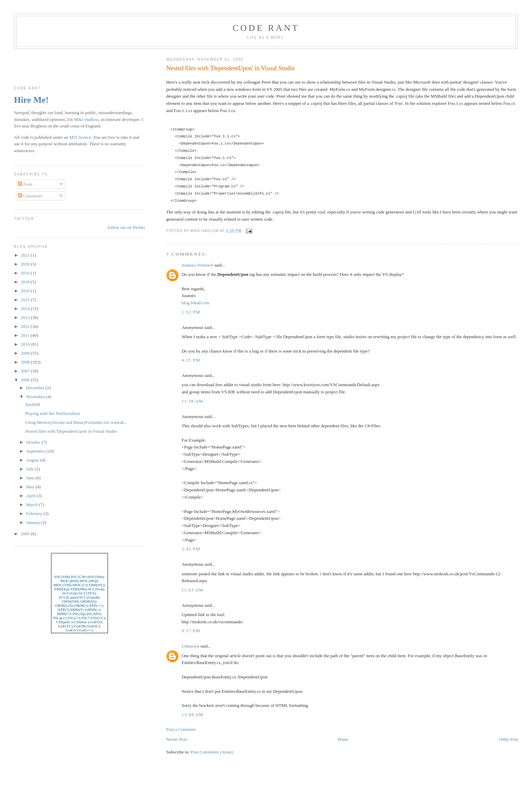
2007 (26, 371)
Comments (30, 196)
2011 (26, 335)
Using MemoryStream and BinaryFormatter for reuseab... (76, 422)
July (30, 469)
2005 (26, 534)
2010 (26, 344)
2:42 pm (191, 549)
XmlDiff (33, 404)
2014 (26, 309)
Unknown (190, 646)
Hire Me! (31, 100)
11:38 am (192, 401)
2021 (26, 255)
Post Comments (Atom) (212, 752)
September (36, 451)
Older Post (509, 739)
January (34, 522)
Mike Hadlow (86, 119)
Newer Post (176, 739)
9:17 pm (191, 631)
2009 (26, 353)
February (35, 513)
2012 (26, 326)
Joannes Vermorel (197, 265)
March (32, 505)
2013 (26, 317)
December (36, 388)
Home (343, 739)
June (31, 478)
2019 (26, 273)
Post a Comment (181, 729)
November (36, 397)
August (33, 460)
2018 (26, 282)
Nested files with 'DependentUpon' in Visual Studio (230, 68)
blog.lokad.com (195, 303)
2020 (26, 264)
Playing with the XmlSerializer (53, 413)
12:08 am (193, 715)
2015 (26, 300)
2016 (26, 291)
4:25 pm (191, 360)
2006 (26, 380)
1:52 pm (191, 312)
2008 (26, 362)
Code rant (266, 28)
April (31, 496)
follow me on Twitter (126, 227)
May (31, 487)
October (34, 442)
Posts (25, 184)
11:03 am (192, 590)
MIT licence (80, 137)
